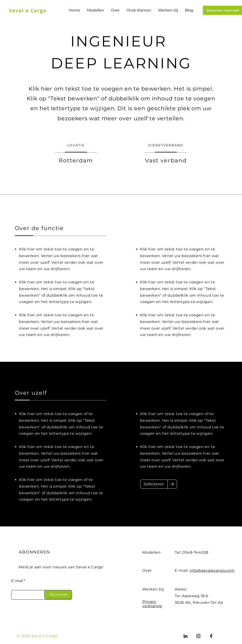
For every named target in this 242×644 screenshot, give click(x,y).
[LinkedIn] (186, 636)
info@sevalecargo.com (212, 570)
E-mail (17, 581)
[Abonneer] (58, 595)
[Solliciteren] (154, 484)
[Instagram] (198, 636)
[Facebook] (211, 636)
